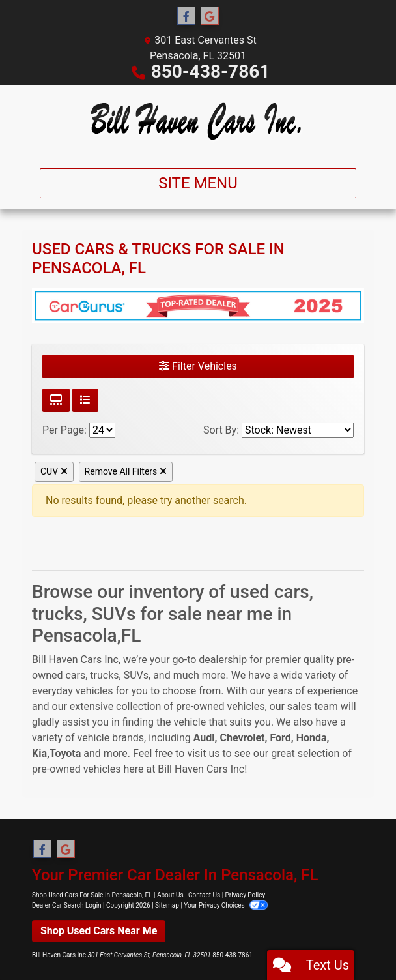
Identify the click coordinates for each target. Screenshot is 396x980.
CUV (54, 471)
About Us (170, 895)
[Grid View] (56, 400)
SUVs (136, 675)
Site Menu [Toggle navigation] (198, 183)
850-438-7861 (211, 71)
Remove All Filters (126, 471)
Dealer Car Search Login (67, 905)
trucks (104, 675)
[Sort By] (298, 430)
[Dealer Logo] (198, 121)
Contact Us (204, 895)
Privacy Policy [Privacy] (246, 895)
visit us (203, 753)
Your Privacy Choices (226, 905)
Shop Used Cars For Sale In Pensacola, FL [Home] (92, 895)
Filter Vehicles (198, 366)
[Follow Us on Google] (210, 16)
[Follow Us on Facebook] (186, 16)
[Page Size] (102, 430)
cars (75, 675)
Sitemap (167, 905)
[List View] (85, 400)
